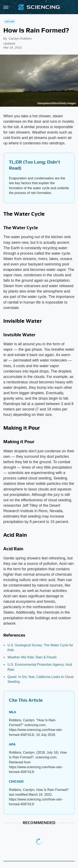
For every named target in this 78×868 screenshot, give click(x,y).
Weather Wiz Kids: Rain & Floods (32, 657)
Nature (10, 21)
